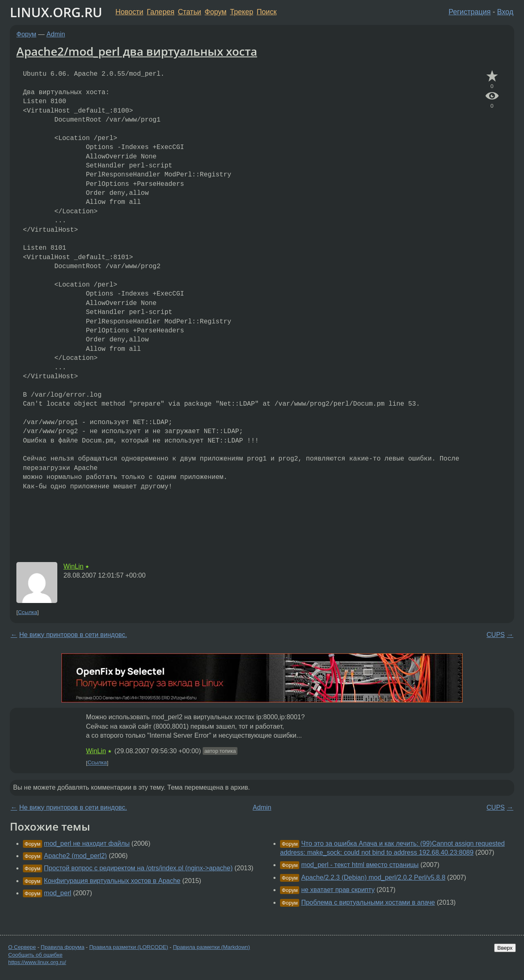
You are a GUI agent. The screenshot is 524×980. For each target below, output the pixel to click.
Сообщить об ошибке (35, 955)
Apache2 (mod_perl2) (75, 856)
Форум (216, 12)
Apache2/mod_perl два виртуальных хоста (137, 51)
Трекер (242, 12)
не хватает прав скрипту (338, 890)
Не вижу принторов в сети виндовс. (73, 635)
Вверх (505, 948)
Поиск (267, 12)
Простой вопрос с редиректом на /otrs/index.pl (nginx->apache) (138, 868)
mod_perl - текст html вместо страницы (360, 865)
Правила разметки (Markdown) (211, 947)
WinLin (73, 566)
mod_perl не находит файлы (87, 843)
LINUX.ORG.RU (56, 12)
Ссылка (28, 612)
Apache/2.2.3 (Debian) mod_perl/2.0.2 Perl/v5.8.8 (373, 877)
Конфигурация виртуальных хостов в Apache (112, 881)
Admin (56, 34)
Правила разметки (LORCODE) (129, 947)
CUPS (496, 635)
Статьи (189, 12)
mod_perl (58, 893)
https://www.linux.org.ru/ (37, 962)
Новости (129, 12)
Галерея (161, 12)
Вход (505, 12)
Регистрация (470, 12)
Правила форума (63, 947)
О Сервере (22, 947)
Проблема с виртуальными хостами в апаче (368, 902)
